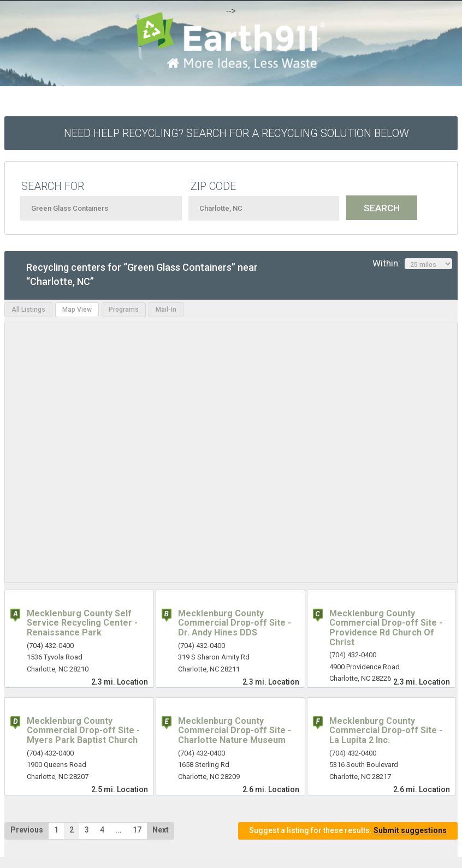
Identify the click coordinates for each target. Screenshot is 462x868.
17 (137, 830)
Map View (77, 310)
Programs (124, 310)
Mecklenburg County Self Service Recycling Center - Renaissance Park (82, 623)
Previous (27, 830)
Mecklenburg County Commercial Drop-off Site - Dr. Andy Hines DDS (235, 623)
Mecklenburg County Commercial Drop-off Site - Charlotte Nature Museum (235, 730)
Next (161, 830)
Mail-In (166, 310)
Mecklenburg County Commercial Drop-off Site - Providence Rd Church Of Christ (386, 628)
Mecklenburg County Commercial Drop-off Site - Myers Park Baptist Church (83, 730)
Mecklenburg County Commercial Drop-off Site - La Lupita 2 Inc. (386, 730)
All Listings (28, 310)
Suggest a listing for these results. (348, 831)
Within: (412, 264)
